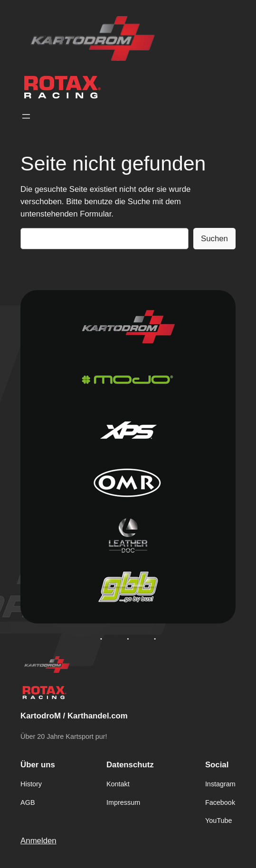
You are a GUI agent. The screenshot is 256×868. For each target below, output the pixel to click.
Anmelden (38, 841)
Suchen (214, 239)
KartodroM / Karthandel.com (74, 716)
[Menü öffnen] (26, 116)
